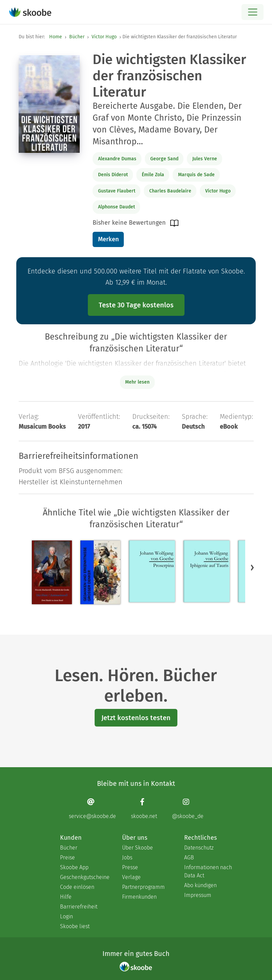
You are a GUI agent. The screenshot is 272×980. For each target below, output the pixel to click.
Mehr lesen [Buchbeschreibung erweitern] (137, 382)
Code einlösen (77, 887)
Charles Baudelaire (170, 191)
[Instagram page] (188, 809)
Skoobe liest (75, 926)
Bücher (77, 37)
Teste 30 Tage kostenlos (136, 305)
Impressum (198, 895)
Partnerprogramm (143, 887)
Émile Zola (153, 175)
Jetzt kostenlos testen (136, 718)
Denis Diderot (113, 175)
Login (66, 916)
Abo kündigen (200, 885)
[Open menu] (252, 12)
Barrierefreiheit (79, 907)
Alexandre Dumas (117, 159)
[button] (252, 568)
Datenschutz (199, 848)
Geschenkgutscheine (84, 877)
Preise (67, 857)
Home (56, 37)
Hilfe (66, 897)
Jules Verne (205, 159)
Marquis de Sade (196, 175)
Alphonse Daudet (116, 207)
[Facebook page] (144, 809)
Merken (108, 239)
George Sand (164, 159)
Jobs (127, 857)
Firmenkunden (139, 897)
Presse (130, 867)
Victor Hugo (104, 37)
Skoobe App (74, 867)
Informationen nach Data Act (208, 871)
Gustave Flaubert (117, 191)
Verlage (131, 877)
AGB (189, 857)
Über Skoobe (138, 848)
